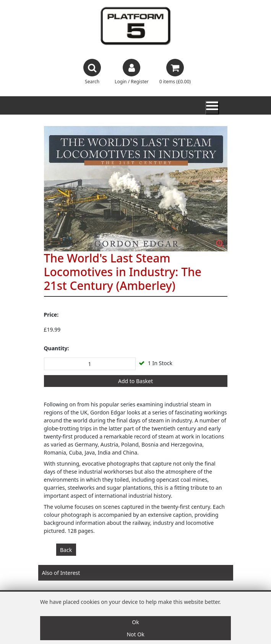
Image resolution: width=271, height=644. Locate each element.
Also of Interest (61, 573)
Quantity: (57, 348)
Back (66, 550)
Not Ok (135, 634)
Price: (51, 315)
